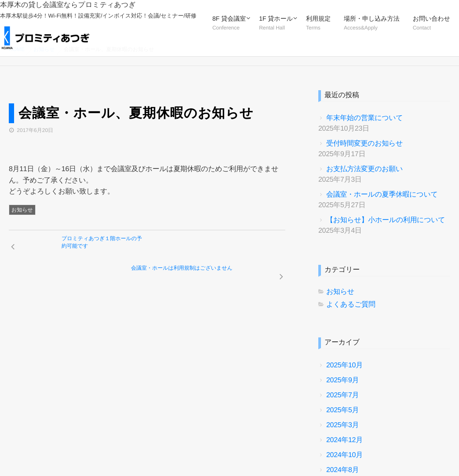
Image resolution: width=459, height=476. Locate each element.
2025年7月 (342, 395)
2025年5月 (342, 410)
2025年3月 (342, 425)
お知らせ (22, 210)
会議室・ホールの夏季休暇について (382, 195)
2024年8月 (342, 470)
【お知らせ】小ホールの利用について (386, 220)
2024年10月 (344, 455)
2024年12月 (344, 440)
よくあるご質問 (351, 305)
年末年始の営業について (364, 118)
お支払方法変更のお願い (364, 169)
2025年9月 (342, 380)
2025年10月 (344, 365)
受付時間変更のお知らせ (364, 144)
